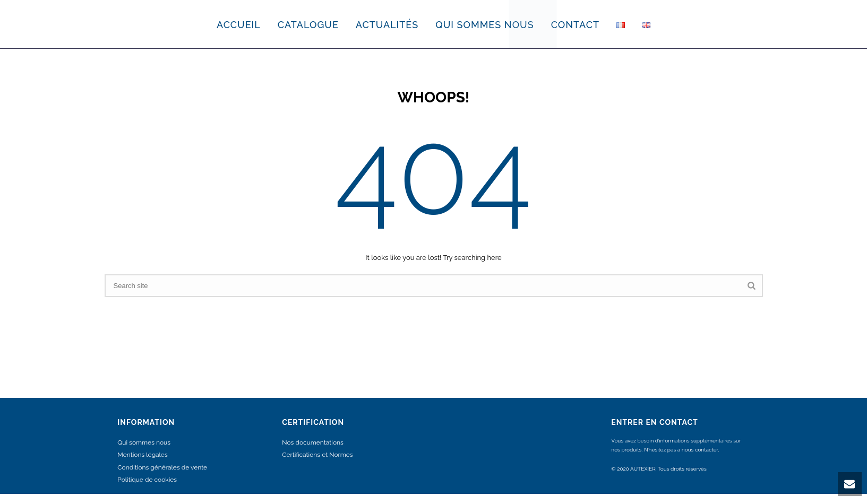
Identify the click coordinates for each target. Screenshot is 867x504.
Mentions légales (142, 455)
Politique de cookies (147, 480)
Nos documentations (313, 442)
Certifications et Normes (317, 455)
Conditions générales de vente (162, 467)
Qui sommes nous (144, 442)
